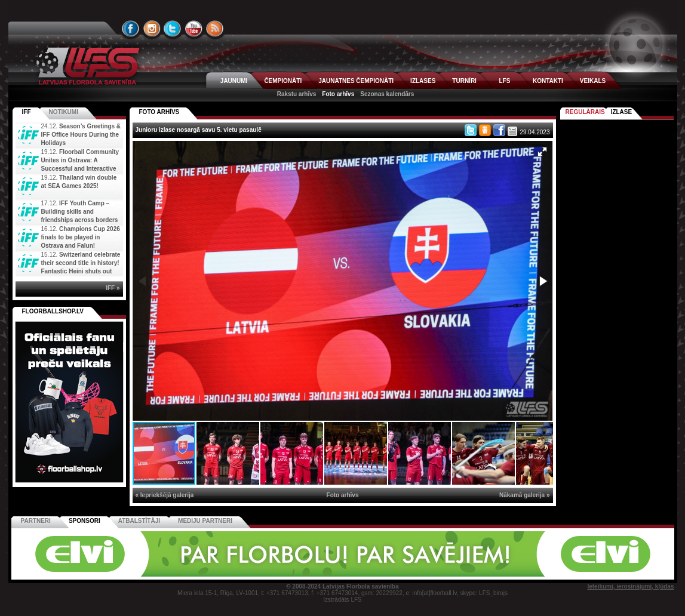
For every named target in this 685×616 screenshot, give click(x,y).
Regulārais (585, 112)
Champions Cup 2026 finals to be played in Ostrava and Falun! (81, 237)
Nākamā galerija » (525, 495)
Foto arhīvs (338, 94)
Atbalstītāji (139, 521)
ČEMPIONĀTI (283, 81)
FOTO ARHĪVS (159, 112)
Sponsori (85, 521)
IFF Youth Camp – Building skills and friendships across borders (80, 212)
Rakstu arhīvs (297, 94)
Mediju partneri (205, 521)
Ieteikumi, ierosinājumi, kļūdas (630, 586)
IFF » (113, 288)
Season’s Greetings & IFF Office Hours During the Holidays (81, 135)
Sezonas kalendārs (387, 94)
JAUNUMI (234, 81)
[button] (542, 152)
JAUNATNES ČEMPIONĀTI (356, 81)
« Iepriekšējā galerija (165, 495)
